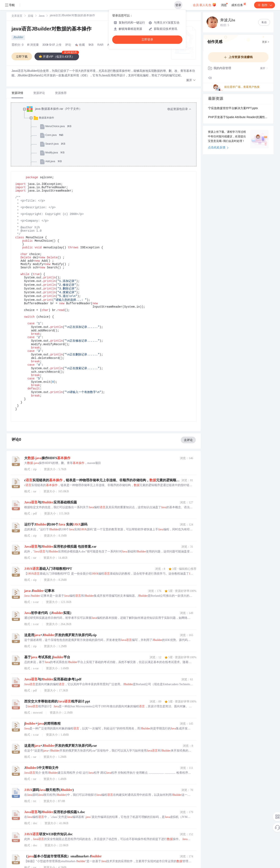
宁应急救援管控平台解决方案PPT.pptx (233, 109)
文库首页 (17, 16)
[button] (191, 80)
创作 (265, 5)
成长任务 (239, 4)
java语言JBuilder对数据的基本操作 (52, 29)
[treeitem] (107, 144)
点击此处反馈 (218, 148)
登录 (178, 5)
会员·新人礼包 (204, 5)
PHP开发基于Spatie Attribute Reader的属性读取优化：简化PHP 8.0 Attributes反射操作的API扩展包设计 (238, 118)
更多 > (266, 42)
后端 (31, 16)
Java (41, 16)
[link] (17, 16)
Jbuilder (18, 38)
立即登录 (147, 40)
